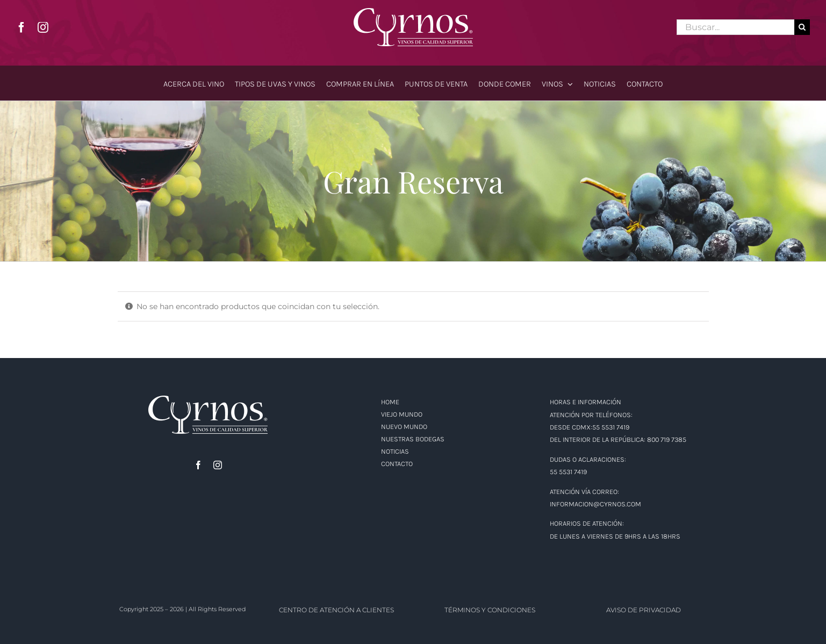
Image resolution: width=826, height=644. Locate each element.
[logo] (413, 12)
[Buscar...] (735, 27)
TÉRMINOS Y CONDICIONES (490, 610)
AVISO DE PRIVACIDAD (644, 610)
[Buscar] (802, 27)
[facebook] (21, 27)
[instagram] (43, 27)
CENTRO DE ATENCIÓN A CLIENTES (336, 610)
